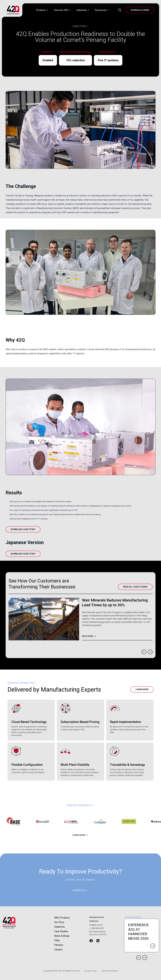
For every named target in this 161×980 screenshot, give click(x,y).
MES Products (62, 918)
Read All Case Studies (135, 587)
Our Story (59, 922)
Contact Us (94, 921)
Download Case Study (23, 529)
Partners (59, 945)
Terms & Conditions (110, 971)
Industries (59, 927)
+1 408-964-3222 (97, 928)
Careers (58, 949)
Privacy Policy (91, 971)
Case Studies (61, 931)
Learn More (142, 689)
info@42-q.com (96, 925)
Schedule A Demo (140, 10)
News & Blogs (62, 936)
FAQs (57, 940)
